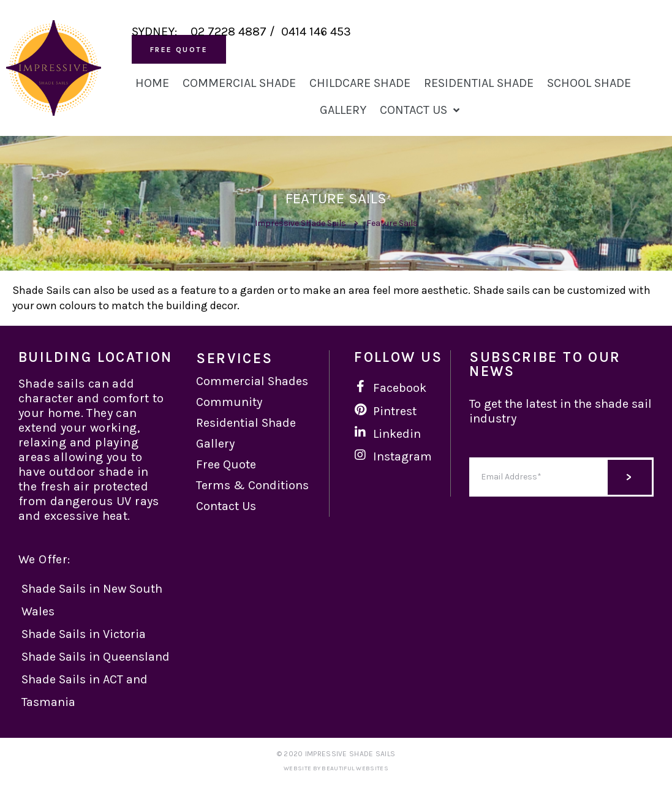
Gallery (343, 110)
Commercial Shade (239, 83)
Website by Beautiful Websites (336, 768)
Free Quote (226, 464)
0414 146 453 (316, 32)
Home (152, 83)
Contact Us (420, 110)
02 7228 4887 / (236, 32)
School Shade (589, 83)
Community (229, 402)
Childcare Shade (360, 83)
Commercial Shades (252, 381)
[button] (179, 49)
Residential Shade (479, 83)
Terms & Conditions (252, 485)
